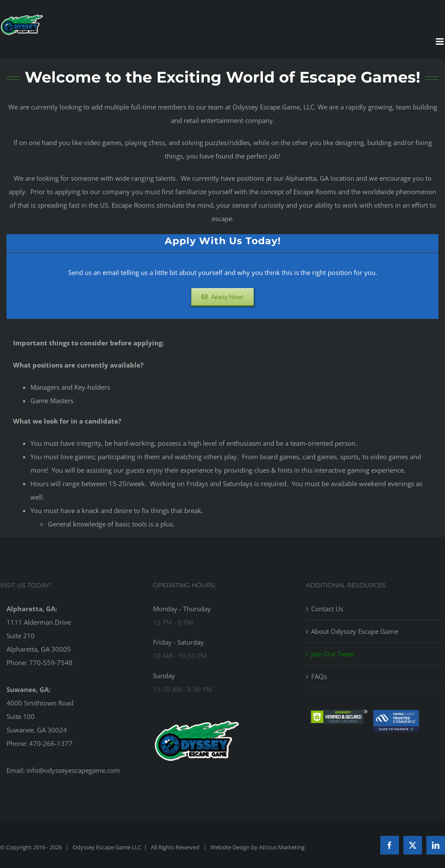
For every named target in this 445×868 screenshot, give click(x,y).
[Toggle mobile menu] (440, 41)
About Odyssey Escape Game (355, 631)
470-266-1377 (51, 743)
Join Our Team (333, 654)
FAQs (319, 676)
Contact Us (327, 609)
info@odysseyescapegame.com (73, 770)
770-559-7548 (51, 663)
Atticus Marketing (282, 847)
